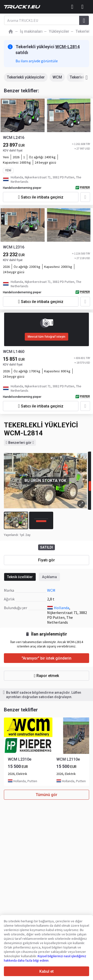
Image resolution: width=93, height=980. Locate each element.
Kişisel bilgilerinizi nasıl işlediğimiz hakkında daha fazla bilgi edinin (45, 958)
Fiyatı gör (46, 560)
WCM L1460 (14, 352)
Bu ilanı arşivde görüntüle (37, 61)
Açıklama (49, 577)
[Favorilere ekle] (85, 197)
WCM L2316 (14, 247)
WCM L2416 (14, 138)
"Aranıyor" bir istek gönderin (46, 658)
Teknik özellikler (20, 577)
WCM (57, 77)
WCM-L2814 (68, 47)
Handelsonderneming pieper (22, 188)
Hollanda (62, 608)
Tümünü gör (46, 795)
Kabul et (46, 971)
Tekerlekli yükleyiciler (26, 77)
